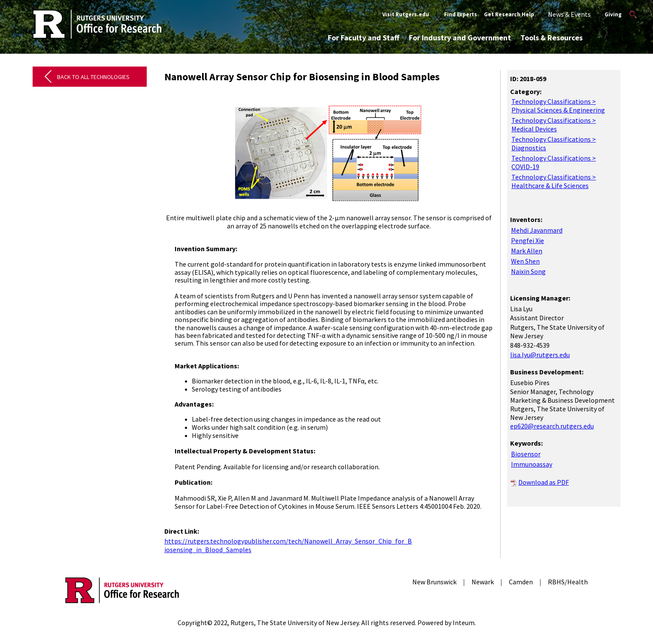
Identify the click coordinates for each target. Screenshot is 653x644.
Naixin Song (528, 271)
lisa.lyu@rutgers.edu (540, 355)
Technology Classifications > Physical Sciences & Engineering (558, 106)
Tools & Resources (552, 38)
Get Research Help (509, 14)
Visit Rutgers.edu (406, 14)
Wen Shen (525, 261)
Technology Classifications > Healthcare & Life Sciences (554, 181)
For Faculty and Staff (364, 38)
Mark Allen (527, 251)
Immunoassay (532, 464)
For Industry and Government (460, 38)
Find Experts (461, 14)
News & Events (569, 14)
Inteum (464, 623)
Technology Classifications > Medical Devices (554, 125)
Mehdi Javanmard (537, 230)
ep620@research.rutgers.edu (552, 426)
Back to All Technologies (93, 77)
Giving (613, 14)
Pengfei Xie (528, 240)
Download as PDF (544, 482)
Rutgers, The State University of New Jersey (295, 623)
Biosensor (526, 454)
